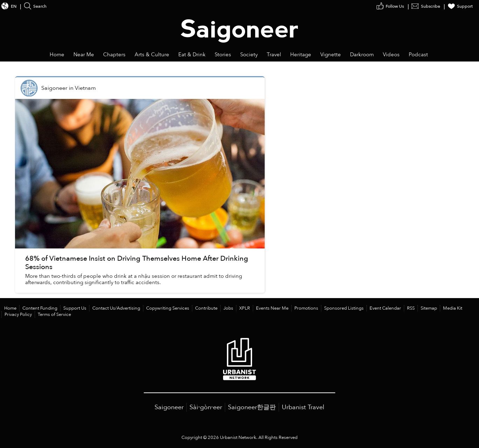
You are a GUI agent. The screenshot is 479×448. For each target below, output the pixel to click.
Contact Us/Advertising (116, 308)
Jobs (228, 308)
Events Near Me (272, 308)
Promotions (306, 308)
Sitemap (429, 308)
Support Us (75, 308)
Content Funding (40, 308)
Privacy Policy (18, 315)
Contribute (206, 308)
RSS (411, 308)
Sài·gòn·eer (206, 407)
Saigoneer (169, 407)
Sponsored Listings (344, 308)
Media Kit (453, 308)
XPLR (245, 308)
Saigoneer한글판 (252, 407)
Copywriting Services (168, 308)
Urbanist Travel (303, 407)
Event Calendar (385, 308)
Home (10, 308)
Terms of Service (54, 315)
